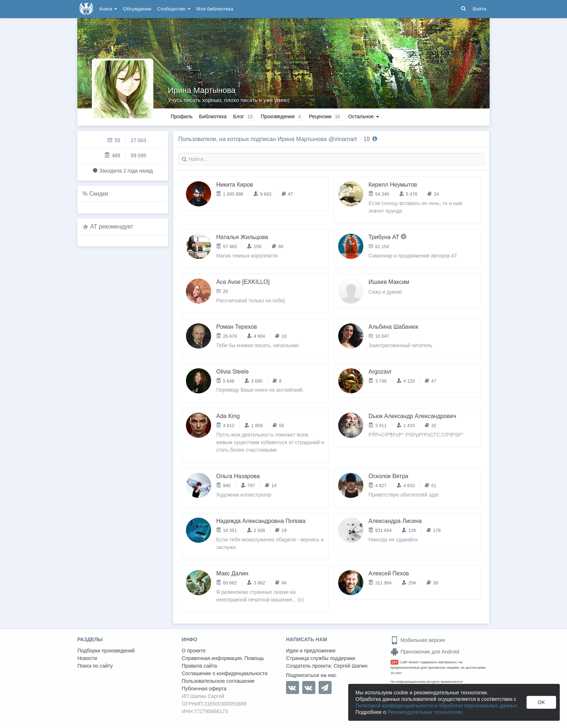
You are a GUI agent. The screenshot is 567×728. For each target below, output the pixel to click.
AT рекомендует (112, 227)
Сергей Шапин (350, 666)
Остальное (364, 116)
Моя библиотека (215, 9)
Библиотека (213, 116)
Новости (87, 658)
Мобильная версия (418, 640)
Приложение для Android (425, 652)
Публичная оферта (204, 689)
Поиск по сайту (95, 666)
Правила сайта (199, 666)
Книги (108, 9)
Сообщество (174, 9)
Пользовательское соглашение (218, 681)
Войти (479, 9)
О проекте (194, 651)
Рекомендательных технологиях (425, 712)
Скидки (99, 194)
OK (541, 702)
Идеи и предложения (311, 651)
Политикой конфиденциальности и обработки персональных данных (436, 706)
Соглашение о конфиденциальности (225, 673)
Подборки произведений (106, 651)
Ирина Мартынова (202, 90)
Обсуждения (137, 9)
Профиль (182, 116)
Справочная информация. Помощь (223, 658)
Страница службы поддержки (321, 658)
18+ (395, 662)
